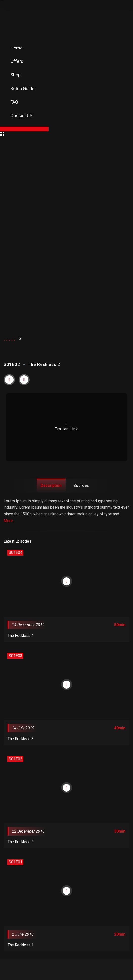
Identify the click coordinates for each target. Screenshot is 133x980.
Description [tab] (51, 486)
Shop (15, 75)
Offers (17, 61)
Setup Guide (22, 88)
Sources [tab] (81, 486)
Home (16, 48)
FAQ (14, 102)
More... (9, 521)
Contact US (21, 115)
